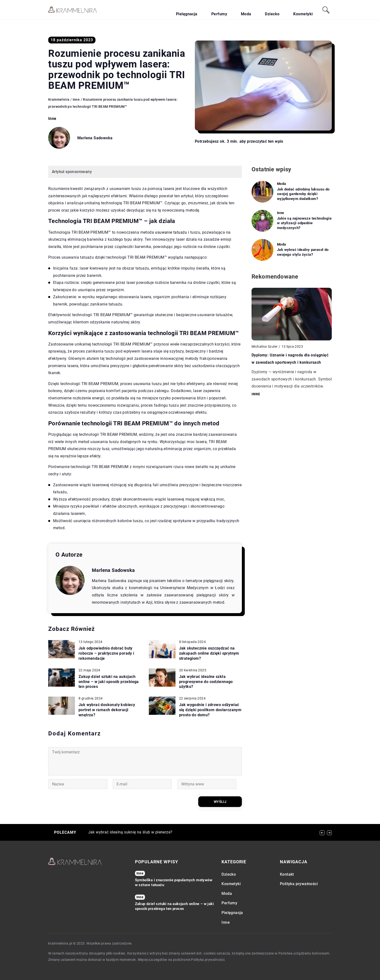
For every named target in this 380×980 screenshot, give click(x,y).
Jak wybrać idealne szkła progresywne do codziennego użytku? (206, 682)
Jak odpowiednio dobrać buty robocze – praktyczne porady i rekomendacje (106, 653)
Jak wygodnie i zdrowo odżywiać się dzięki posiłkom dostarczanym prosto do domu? (210, 710)
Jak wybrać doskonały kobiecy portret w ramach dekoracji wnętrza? (107, 710)
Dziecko (285, 10)
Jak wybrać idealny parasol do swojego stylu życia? (303, 252)
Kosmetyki (307, 10)
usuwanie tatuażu (171, 232)
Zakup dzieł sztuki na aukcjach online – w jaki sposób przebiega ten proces (109, 682)
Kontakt (287, 874)
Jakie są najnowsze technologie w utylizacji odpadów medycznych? (304, 223)
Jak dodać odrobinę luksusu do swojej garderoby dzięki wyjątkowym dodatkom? (303, 194)
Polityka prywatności (299, 884)
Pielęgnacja (224, 10)
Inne (52, 119)
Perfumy (248, 10)
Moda (267, 10)
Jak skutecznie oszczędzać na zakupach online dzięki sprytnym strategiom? (209, 653)
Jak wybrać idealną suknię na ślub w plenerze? (130, 832)
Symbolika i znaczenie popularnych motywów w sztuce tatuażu (174, 882)
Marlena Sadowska (95, 138)
